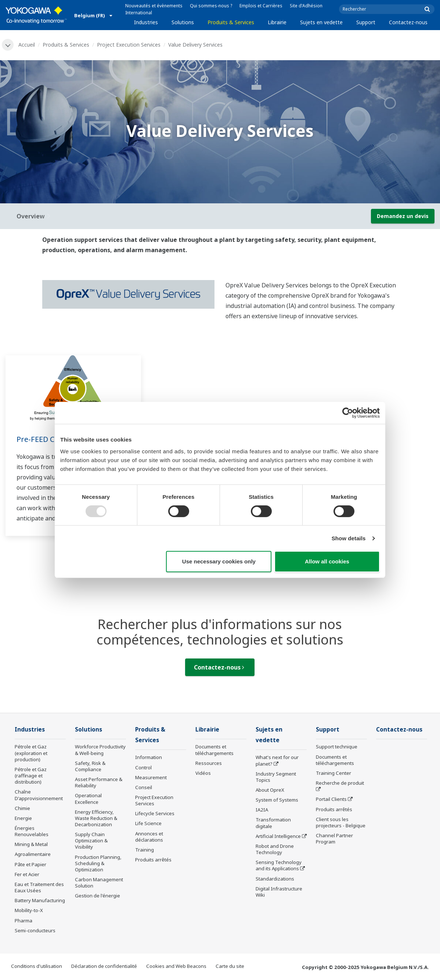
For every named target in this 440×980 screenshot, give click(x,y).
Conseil (144, 787)
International (139, 13)
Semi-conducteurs (35, 930)
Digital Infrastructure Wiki (279, 892)
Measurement (151, 777)
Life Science (148, 823)
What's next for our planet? (277, 760)
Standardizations (275, 879)
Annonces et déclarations (149, 837)
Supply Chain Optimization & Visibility (91, 841)
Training (145, 850)
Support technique (337, 747)
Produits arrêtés (153, 860)
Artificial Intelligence (278, 836)
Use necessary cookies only (219, 561)
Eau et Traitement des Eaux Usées (39, 887)
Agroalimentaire (33, 854)
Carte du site (230, 966)
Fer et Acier (27, 874)
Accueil (27, 45)
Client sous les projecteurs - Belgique (341, 822)
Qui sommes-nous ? (211, 6)
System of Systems (277, 800)
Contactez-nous (408, 22)
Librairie (277, 22)
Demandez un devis (403, 216)
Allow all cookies (327, 561)
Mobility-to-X (29, 910)
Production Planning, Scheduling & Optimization (98, 863)
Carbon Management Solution (99, 883)
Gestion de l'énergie (98, 896)
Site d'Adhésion (306, 6)
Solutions (183, 22)
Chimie (22, 808)
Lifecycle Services (155, 813)
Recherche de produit (340, 783)
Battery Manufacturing (40, 900)
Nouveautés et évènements (154, 6)
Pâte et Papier (30, 864)
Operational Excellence (88, 798)
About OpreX (270, 790)
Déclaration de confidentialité (104, 966)
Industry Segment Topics (276, 777)
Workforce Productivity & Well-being (100, 750)
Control (143, 767)
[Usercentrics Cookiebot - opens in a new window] (348, 413)
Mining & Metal (31, 844)
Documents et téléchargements (214, 750)
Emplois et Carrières (261, 6)
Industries (146, 22)
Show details (349, 538)
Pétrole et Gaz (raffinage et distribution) (31, 776)
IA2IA (262, 810)
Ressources (209, 763)
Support (366, 22)
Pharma (24, 921)
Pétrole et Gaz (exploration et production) (31, 753)
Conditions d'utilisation (37, 966)
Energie (23, 818)
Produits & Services (231, 22)
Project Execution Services (129, 45)
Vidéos (203, 773)
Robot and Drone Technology (275, 849)
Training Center (333, 773)
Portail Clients (331, 799)
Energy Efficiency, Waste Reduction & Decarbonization (96, 818)
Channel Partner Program (334, 839)
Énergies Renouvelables (32, 831)
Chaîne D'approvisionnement (39, 795)
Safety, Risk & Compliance (90, 766)
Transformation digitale (273, 823)
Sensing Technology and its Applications (279, 865)
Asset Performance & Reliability (99, 782)
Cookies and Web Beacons (176, 966)
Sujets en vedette (321, 22)
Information (149, 757)
